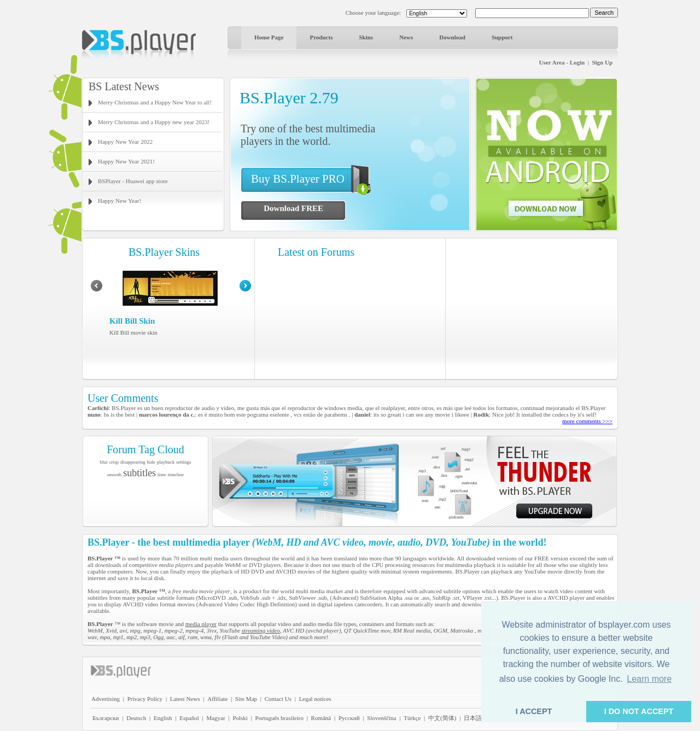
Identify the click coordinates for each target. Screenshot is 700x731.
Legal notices (315, 699)
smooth (115, 475)
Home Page (269, 37)
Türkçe (412, 718)
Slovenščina (381, 718)
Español (189, 718)
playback (166, 462)
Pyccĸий (349, 718)
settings (184, 462)
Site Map (246, 699)
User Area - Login (562, 62)
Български (106, 718)
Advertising (106, 699)
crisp (114, 462)
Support (502, 37)
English (163, 718)
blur (104, 462)
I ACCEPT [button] (534, 711)
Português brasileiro (279, 718)
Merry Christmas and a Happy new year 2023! (154, 122)
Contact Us (278, 699)
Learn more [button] (649, 679)
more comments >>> (587, 421)
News (406, 37)
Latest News (185, 699)
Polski (240, 718)
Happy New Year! (119, 201)
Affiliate (217, 699)
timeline (176, 475)
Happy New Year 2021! (126, 161)
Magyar (215, 718)
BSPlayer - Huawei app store (133, 181)
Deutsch (136, 718)
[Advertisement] (532, 309)
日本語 (473, 718)
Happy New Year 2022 (125, 142)
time (162, 475)
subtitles (139, 473)
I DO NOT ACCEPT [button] (639, 711)
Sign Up (602, 62)
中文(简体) (442, 718)
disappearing (133, 462)
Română (321, 718)
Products (321, 37)
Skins (366, 37)
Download (452, 37)
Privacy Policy (145, 699)
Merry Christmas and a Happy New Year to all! (155, 102)
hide (151, 462)
